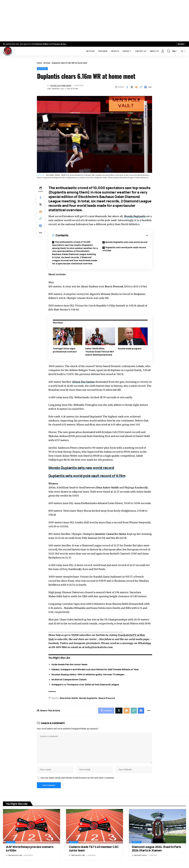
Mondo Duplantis (88, 698)
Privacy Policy (42, 44)
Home (39, 63)
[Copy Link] (141, 87)
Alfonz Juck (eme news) (61, 86)
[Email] (136, 87)
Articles (47, 63)
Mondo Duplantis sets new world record (126, 242)
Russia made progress (130, 349)
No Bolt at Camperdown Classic (69, 679)
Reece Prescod (107, 698)
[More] (150, 87)
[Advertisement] (94, 21)
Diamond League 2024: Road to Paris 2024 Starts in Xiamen (156, 849)
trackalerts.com (15, 856)
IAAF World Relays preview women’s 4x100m (30, 849)
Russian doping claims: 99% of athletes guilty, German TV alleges (88, 674)
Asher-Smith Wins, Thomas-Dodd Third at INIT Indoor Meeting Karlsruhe (100, 352)
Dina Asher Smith (69, 698)
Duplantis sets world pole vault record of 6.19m (124, 249)
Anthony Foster (140, 856)
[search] (169, 51)
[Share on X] (132, 87)
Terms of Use (60, 44)
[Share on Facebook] (127, 87)
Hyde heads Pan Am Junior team (69, 664)
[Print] (145, 87)
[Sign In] (163, 51)
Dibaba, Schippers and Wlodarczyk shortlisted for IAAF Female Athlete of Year (95, 669)
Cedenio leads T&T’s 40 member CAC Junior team (94, 849)
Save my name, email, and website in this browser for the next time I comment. (78, 778)
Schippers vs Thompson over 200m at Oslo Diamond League (85, 684)
